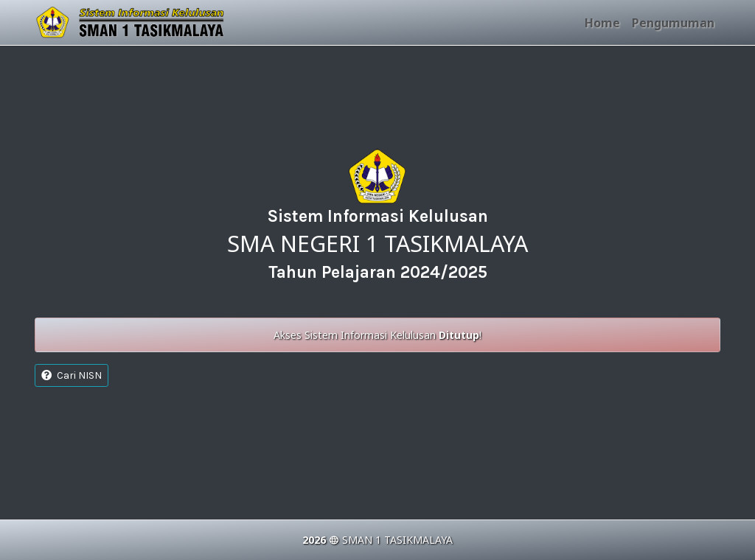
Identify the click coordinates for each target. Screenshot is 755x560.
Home (602, 23)
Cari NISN (72, 375)
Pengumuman (673, 23)
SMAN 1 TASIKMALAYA (397, 540)
